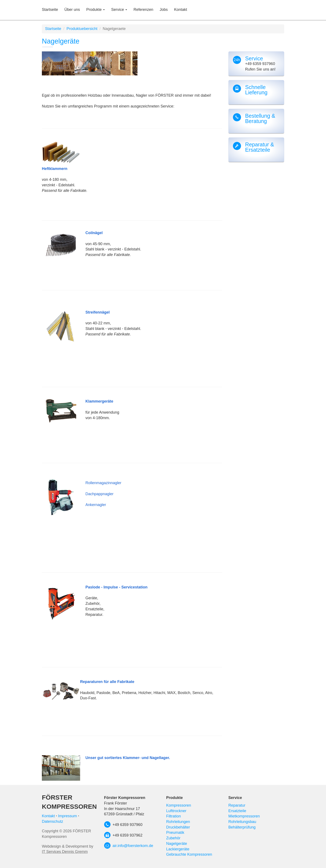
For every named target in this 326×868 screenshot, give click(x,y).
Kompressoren (179, 805)
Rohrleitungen (178, 822)
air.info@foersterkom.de (133, 846)
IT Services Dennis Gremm (65, 852)
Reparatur (237, 805)
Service (119, 10)
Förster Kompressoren (69, 802)
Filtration (174, 816)
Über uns (72, 10)
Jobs (164, 10)
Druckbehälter (178, 827)
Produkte (96, 10)
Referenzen (143, 10)
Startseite (50, 10)
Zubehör (173, 838)
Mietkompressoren (244, 816)
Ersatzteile (237, 811)
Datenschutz (52, 821)
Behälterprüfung (242, 827)
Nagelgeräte (177, 844)
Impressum (67, 816)
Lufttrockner (176, 811)
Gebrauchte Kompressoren (189, 854)
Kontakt (181, 10)
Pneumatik (175, 833)
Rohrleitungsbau (242, 822)
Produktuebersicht (82, 29)
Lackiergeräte (178, 849)
